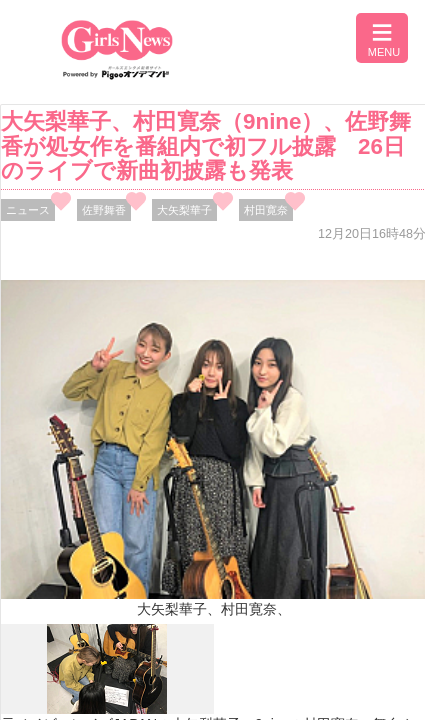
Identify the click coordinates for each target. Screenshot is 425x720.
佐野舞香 (104, 210)
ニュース (28, 210)
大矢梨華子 (184, 210)
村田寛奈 (266, 210)
